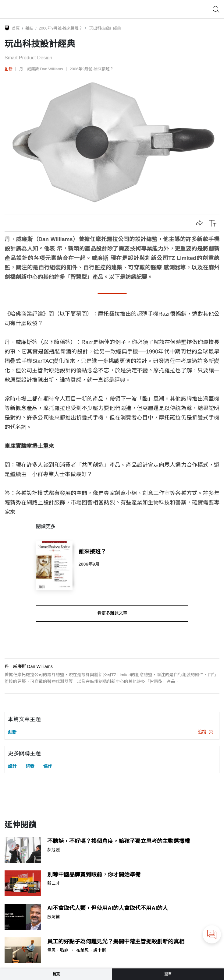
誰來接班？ (92, 552)
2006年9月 (89, 564)
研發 (30, 766)
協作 (48, 766)
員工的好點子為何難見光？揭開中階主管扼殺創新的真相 (116, 942)
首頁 (16, 28)
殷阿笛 (54, 917)
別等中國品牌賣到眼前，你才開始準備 (94, 875)
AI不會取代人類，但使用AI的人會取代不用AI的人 (108, 908)
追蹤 (205, 732)
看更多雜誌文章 (112, 613)
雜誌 (29, 28)
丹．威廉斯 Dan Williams (41, 69)
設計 (12, 766)
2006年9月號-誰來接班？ (61, 28)
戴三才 (54, 883)
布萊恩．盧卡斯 (91, 950)
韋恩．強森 (58, 950)
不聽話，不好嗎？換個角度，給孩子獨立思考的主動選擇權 (119, 841)
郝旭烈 (54, 850)
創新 (9, 69)
